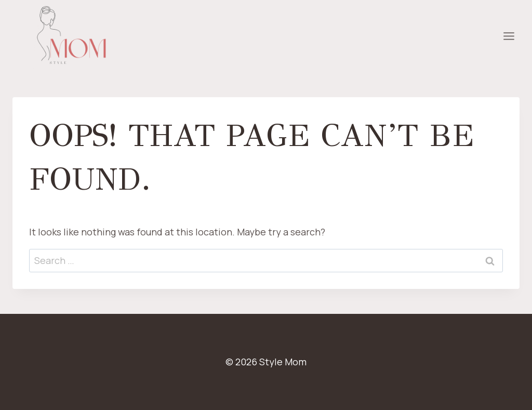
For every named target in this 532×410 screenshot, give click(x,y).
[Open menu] (509, 36)
